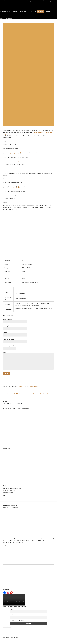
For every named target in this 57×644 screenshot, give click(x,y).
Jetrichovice (17, 154)
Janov (8, 154)
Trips (2, 19)
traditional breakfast (20, 168)
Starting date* (15, 327)
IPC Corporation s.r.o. (13, 637)
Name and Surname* (15, 320)
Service (15, 11)
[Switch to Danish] (49, 5)
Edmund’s (16, 152)
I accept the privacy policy (17, 620)
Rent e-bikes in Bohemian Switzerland (13, 488)
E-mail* (15, 334)
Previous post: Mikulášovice (12, 394)
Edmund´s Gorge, (45, 132)
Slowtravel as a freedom (9, 490)
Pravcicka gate (36, 132)
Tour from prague (34, 386)
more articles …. (7, 627)
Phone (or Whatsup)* (15, 340)
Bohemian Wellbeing (8, 492)
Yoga (30, 11)
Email (11, 615)
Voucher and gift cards (9, 546)
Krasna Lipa (15, 170)
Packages (23, 11)
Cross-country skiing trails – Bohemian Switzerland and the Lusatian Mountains (23, 494)
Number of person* (10, 347)
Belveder (12, 154)
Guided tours (39, 11)
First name (13, 609)
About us (9, 19)
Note (28, 361)
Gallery (48, 11)
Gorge (20, 152)
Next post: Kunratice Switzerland (44, 394)
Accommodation (5, 11)
